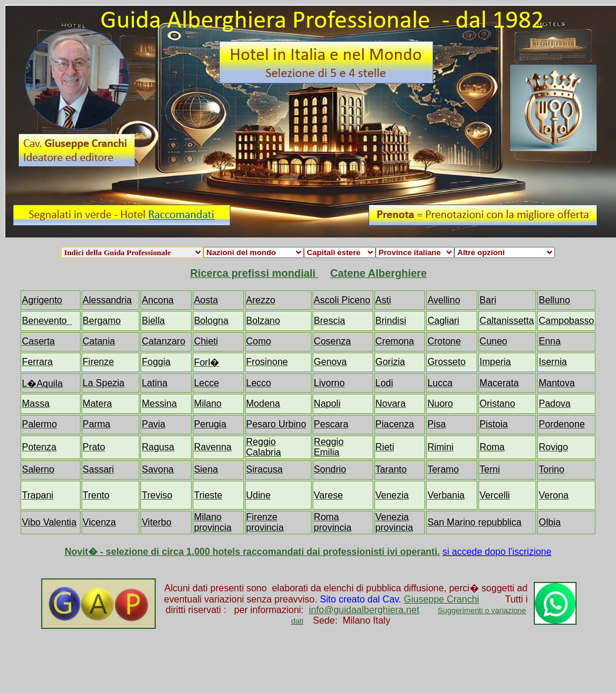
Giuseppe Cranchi (441, 599)
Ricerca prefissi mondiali (255, 273)
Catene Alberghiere (379, 273)
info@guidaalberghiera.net (364, 610)
